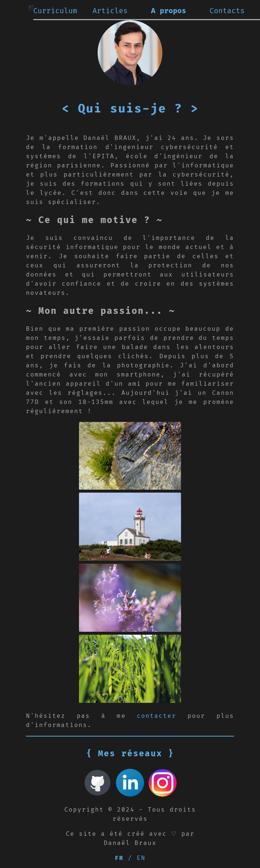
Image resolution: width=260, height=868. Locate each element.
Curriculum (55, 11)
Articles (110, 11)
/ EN (130, 858)
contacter (157, 716)
